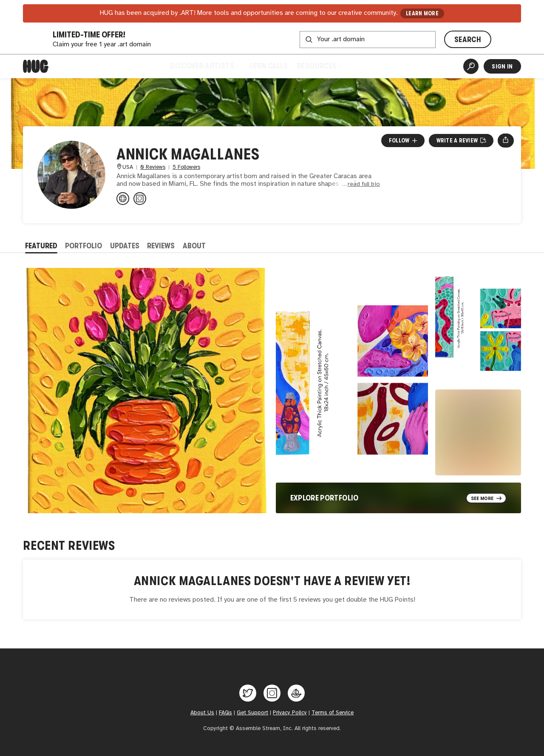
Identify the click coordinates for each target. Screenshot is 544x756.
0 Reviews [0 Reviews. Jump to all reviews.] (153, 167)
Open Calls (268, 66)
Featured (41, 246)
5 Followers (186, 167)
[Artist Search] (471, 66)
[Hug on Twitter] (248, 693)
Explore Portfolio (324, 498)
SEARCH (468, 40)
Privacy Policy (290, 713)
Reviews (161, 246)
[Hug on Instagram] (272, 693)
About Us (202, 713)
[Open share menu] (506, 140)
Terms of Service (333, 713)
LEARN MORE (422, 13)
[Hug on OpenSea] (296, 693)
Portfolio (84, 246)
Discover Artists (205, 66)
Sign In (502, 66)
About (194, 246)
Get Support (252, 713)
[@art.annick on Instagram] (140, 199)
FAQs (225, 713)
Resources (319, 66)
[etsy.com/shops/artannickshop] (123, 199)
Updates (125, 246)
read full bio (364, 184)
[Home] (36, 66)
